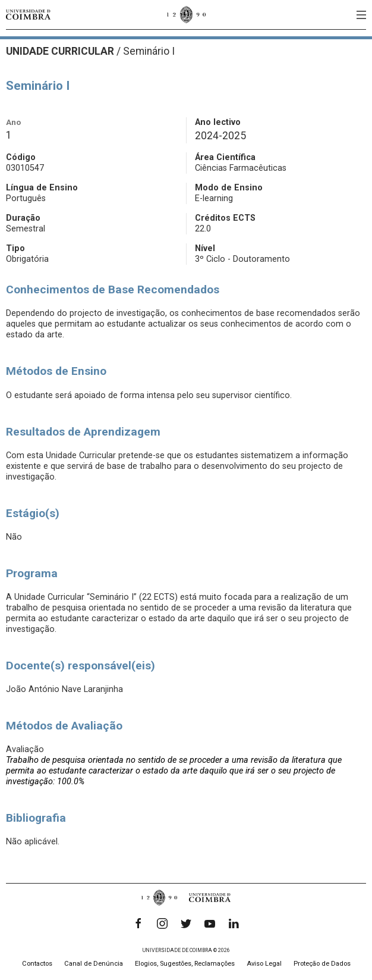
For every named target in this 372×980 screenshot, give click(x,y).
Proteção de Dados (322, 964)
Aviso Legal (264, 964)
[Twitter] (186, 923)
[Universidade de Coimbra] (28, 15)
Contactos (37, 964)
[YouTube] (210, 923)
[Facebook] (138, 923)
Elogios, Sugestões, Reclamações (185, 964)
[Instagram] (162, 923)
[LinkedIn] (234, 923)
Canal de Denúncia (94, 964)
